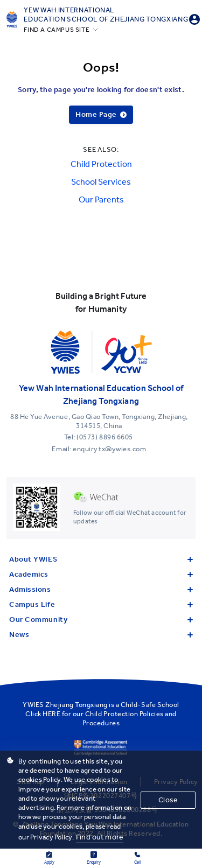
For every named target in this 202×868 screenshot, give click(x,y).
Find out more (100, 837)
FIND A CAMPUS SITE (57, 30)
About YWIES (101, 559)
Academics (101, 574)
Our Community (101, 619)
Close (168, 800)
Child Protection (101, 164)
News (101, 635)
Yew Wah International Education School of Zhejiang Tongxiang (106, 15)
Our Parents (101, 199)
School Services (101, 182)
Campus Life (101, 604)
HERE (51, 714)
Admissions (101, 589)
